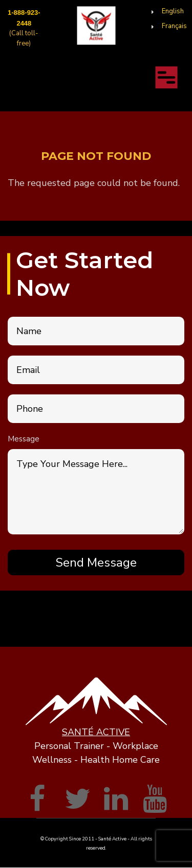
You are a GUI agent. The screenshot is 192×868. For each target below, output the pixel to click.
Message (24, 439)
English (173, 11)
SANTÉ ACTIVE (96, 732)
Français (174, 26)
